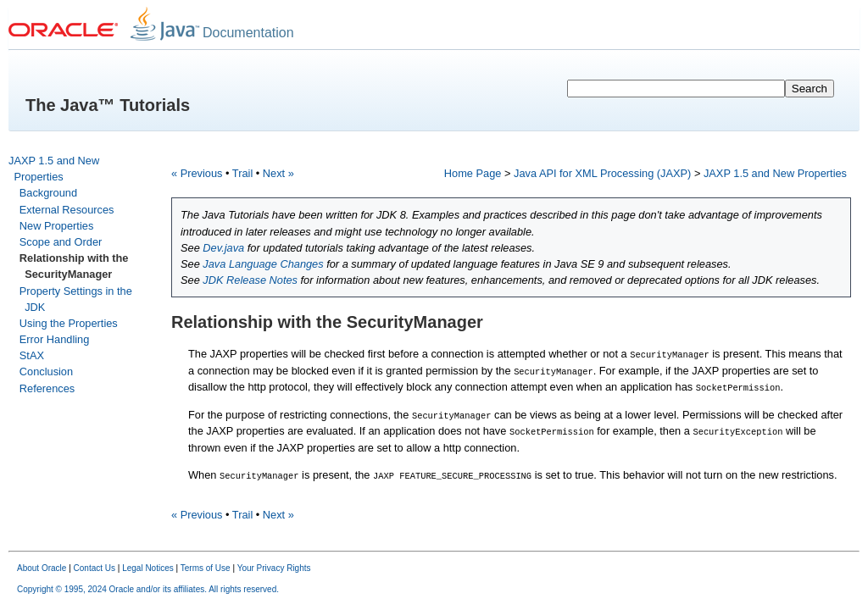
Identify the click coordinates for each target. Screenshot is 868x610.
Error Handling (55, 339)
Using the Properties (69, 323)
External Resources (67, 210)
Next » (278, 173)
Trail (242, 173)
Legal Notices (148, 566)
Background (48, 193)
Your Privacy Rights (274, 566)
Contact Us (95, 566)
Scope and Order (61, 242)
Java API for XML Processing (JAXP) (602, 173)
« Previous (197, 173)
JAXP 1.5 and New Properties (775, 173)
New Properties (56, 226)
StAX (32, 355)
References (47, 388)
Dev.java (223, 248)
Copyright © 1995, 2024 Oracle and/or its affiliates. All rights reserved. (148, 587)
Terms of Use (206, 566)
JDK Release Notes (250, 280)
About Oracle (42, 566)
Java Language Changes (263, 264)
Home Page (473, 173)
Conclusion (46, 372)
